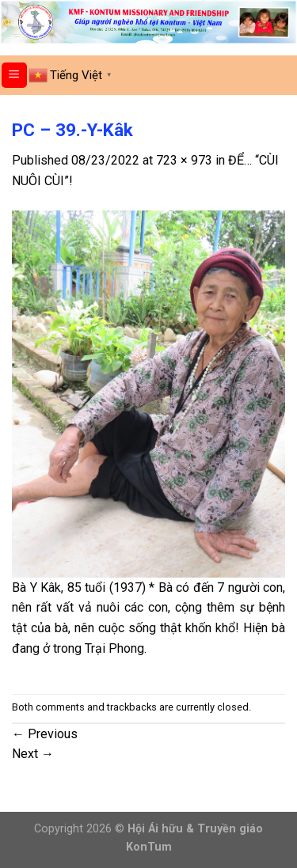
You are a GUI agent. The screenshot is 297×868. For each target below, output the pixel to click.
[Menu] (15, 76)
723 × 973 (184, 160)
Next (33, 754)
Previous (45, 734)
